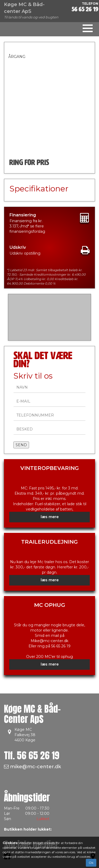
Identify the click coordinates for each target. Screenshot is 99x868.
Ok (91, 863)
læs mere (50, 517)
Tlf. (32, 755)
